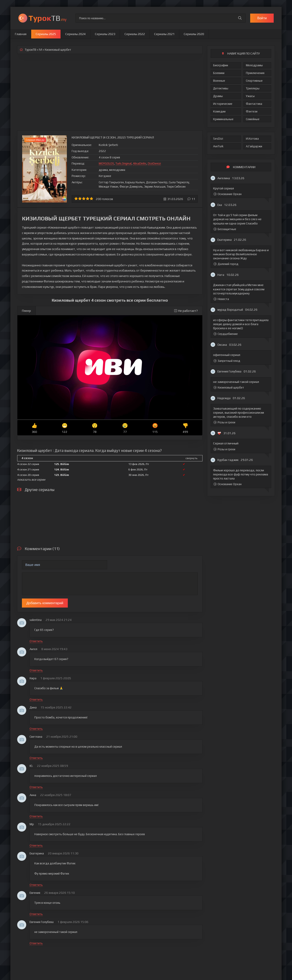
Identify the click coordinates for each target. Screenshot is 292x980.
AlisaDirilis (140, 163)
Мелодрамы (254, 65)
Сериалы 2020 (194, 34)
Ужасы (250, 96)
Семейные (253, 119)
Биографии (221, 65)
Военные (219, 81)
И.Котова (252, 139)
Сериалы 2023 (105, 34)
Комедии (219, 111)
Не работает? (186, 311)
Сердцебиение (226, 334)
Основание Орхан (228, 194)
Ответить (36, 641)
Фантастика (254, 104)
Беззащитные (225, 229)
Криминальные (223, 119)
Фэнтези (252, 111)
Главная (21, 34)
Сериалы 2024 (75, 34)
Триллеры (253, 88)
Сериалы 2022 (135, 34)
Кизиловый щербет (229, 387)
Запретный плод (227, 361)
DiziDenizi (154, 163)
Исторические (223, 104)
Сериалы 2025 (46, 34)
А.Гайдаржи (254, 146)
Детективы (221, 88)
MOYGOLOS (106, 163)
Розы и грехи (224, 422)
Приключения (255, 73)
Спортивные (254, 81)
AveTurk (218, 146)
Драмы (218, 96)
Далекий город (226, 264)
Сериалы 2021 (164, 34)
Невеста (221, 299)
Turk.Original (124, 163)
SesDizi (218, 139)
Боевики (219, 73)
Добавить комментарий (45, 603)
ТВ (47, 18)
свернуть (191, 458)
